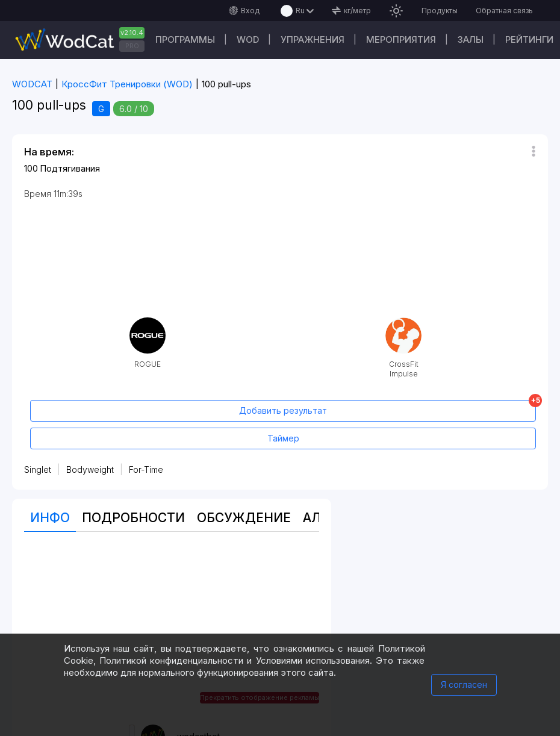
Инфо (50, 518)
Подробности (133, 518)
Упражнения (313, 39)
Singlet (38, 469)
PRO (132, 46)
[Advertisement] (172, 628)
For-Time (146, 469)
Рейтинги (529, 39)
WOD (248, 39)
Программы (185, 39)
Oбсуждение (244, 518)
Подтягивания (70, 168)
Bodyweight (90, 469)
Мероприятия (401, 39)
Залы (471, 39)
